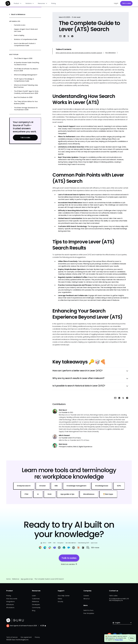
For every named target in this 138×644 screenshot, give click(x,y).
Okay (132, 638)
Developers (36, 605)
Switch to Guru (88, 610)
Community (36, 608)
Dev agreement (26, 637)
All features (10, 605)
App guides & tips (27, 579)
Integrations (10, 602)
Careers (86, 596)
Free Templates (89, 613)
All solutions (10, 608)
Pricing (53, 3)
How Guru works (12, 599)
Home (8, 579)
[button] (18, 3)
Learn (34, 596)
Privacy (37, 637)
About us (87, 599)
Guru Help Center (64, 596)
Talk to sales (126, 3)
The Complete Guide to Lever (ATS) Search (49, 579)
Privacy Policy (119, 640)
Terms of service (12, 637)
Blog (34, 611)
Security (60, 602)
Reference (16, 579)
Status (60, 599)
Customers (36, 599)
